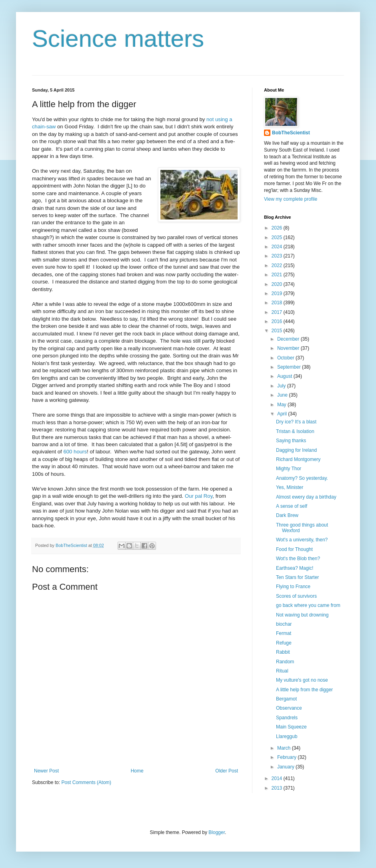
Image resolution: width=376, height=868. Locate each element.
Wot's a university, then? (302, 540)
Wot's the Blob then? (298, 559)
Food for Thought (294, 549)
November (289, 348)
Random (285, 662)
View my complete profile (291, 199)
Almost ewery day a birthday (306, 497)
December (289, 339)
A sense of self (292, 506)
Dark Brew (287, 515)
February (287, 757)
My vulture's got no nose (302, 680)
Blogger (217, 832)
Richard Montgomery (298, 459)
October (286, 358)
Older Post (227, 771)
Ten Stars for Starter (297, 577)
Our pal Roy (199, 496)
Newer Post (46, 771)
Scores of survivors (296, 596)
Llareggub (287, 736)
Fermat (284, 633)
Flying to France (293, 587)
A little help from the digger (304, 690)
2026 (278, 228)
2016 (278, 321)
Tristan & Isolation (295, 431)
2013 (278, 788)
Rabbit (283, 652)
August (285, 376)
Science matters (118, 39)
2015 (278, 331)
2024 (278, 247)
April (283, 414)
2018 (278, 303)
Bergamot (286, 699)
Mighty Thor (289, 469)
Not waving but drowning (302, 615)
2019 (278, 293)
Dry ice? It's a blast (296, 422)
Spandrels (287, 718)
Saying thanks (291, 441)
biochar (284, 624)
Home (137, 771)
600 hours (75, 452)
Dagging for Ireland (296, 450)
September (290, 367)
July (282, 386)
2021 (278, 275)
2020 (278, 284)
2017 (278, 312)
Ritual (282, 671)
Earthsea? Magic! (295, 568)
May (282, 405)
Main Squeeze (291, 727)
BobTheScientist (291, 133)
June (283, 395)
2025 (278, 237)
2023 (278, 256)
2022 (278, 265)
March (285, 748)
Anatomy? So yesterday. (302, 478)
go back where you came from (308, 605)
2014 (278, 778)
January (286, 767)
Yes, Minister (290, 487)
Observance (289, 708)
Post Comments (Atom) (86, 782)
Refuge (284, 643)
